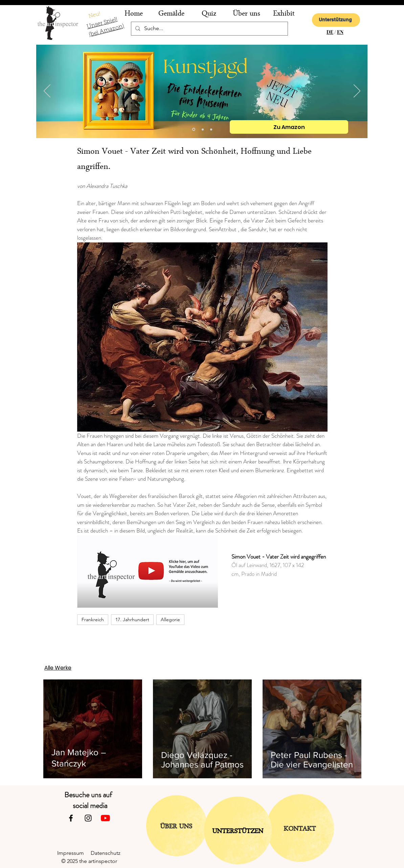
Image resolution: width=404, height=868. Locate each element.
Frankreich (93, 620)
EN (340, 32)
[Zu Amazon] (289, 127)
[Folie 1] (211, 129)
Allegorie (170, 620)
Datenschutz (108, 853)
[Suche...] (209, 29)
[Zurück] (47, 91)
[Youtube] (105, 818)
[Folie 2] (203, 129)
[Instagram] (88, 818)
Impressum (74, 853)
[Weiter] (357, 91)
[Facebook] (71, 818)
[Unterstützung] (336, 20)
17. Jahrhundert (132, 620)
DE (330, 32)
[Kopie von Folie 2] (194, 129)
